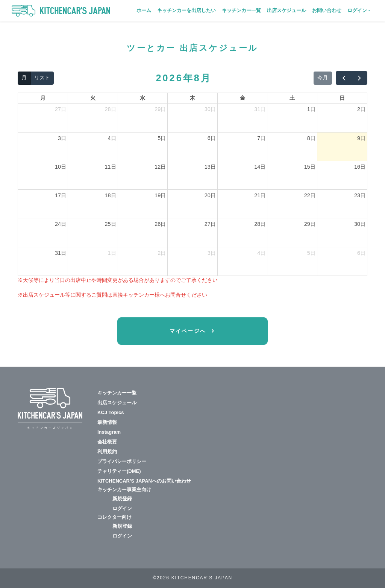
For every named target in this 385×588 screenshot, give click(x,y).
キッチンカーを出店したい (186, 10)
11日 (111, 167)
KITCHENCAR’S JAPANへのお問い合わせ (144, 481)
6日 (212, 138)
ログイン (122, 508)
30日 (210, 109)
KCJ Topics (111, 412)
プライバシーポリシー (122, 461)
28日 (111, 109)
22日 (310, 195)
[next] (359, 78)
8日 (311, 138)
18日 (111, 195)
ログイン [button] (357, 10)
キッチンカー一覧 (241, 10)
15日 (310, 167)
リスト (42, 78)
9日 (361, 138)
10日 (61, 167)
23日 (360, 195)
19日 (160, 195)
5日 (162, 138)
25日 (111, 224)
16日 (360, 167)
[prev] (344, 78)
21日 (260, 195)
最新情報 (107, 422)
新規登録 (122, 499)
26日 (160, 224)
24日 (61, 224)
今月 (323, 78)
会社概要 (107, 442)
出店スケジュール (286, 10)
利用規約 (107, 452)
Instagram (109, 432)
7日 (261, 138)
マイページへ (189, 331)
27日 (61, 109)
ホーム (144, 10)
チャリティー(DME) (119, 471)
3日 (62, 138)
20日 (210, 195)
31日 (260, 109)
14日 (260, 167)
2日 (361, 109)
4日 (112, 138)
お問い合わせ (327, 10)
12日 (160, 167)
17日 (61, 195)
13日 (210, 167)
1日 (311, 109)
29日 (160, 109)
